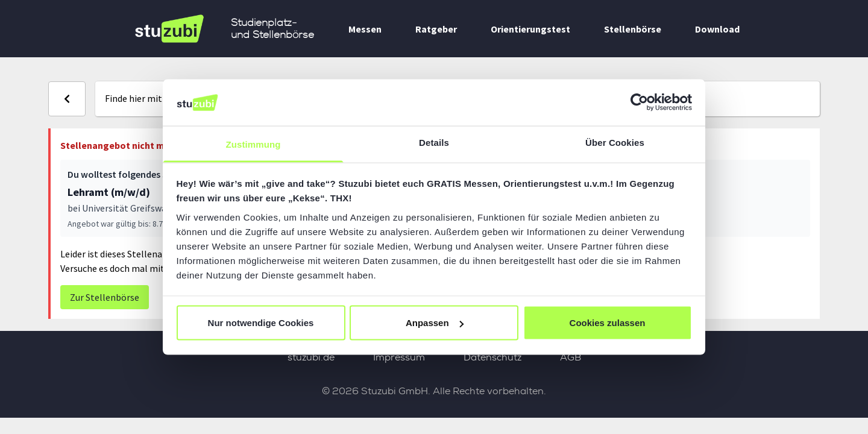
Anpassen (435, 323)
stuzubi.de (311, 357)
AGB (571, 357)
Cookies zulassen (608, 323)
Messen (365, 29)
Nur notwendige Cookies (261, 323)
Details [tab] (434, 142)
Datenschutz (492, 357)
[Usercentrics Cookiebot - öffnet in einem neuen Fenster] (639, 102)
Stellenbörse (633, 29)
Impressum (399, 357)
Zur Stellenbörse (105, 297)
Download (717, 29)
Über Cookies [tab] (615, 142)
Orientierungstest (530, 29)
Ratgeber (436, 29)
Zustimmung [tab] (253, 144)
